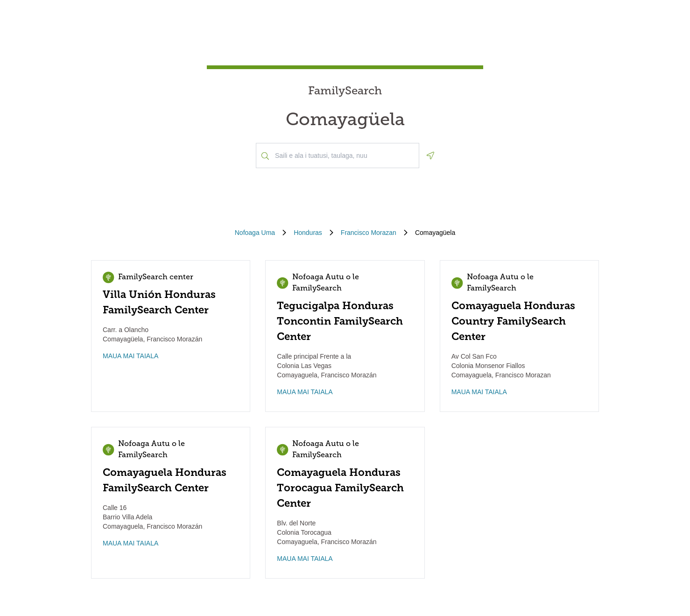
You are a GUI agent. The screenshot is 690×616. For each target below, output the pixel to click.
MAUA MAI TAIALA (130, 356)
